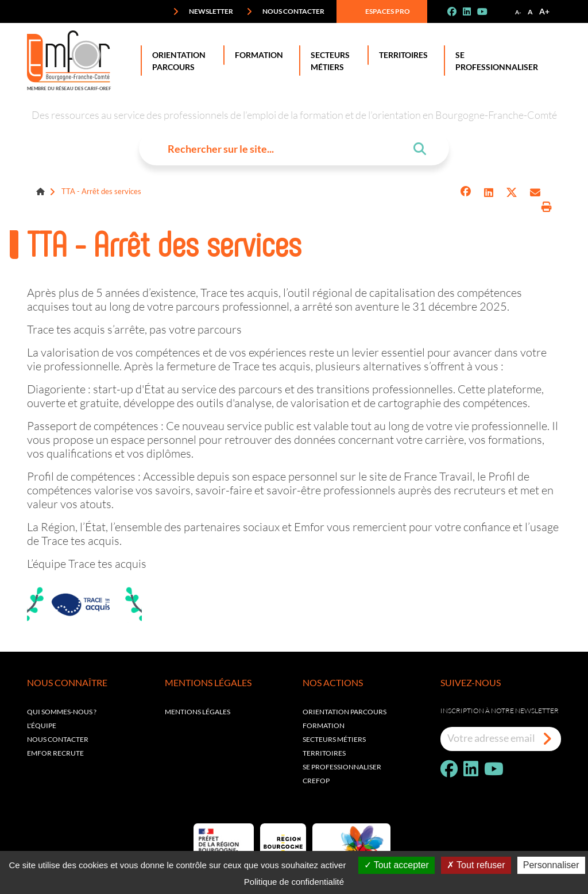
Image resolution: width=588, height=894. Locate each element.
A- (518, 12)
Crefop (316, 781)
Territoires (401, 55)
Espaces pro (380, 11)
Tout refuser (476, 865)
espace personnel (295, 476)
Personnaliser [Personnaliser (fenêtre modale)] (551, 865)
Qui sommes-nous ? (62, 712)
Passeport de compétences (93, 425)
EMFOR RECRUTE (55, 753)
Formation (257, 55)
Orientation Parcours (177, 61)
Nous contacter (285, 11)
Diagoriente (56, 389)
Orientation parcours (345, 712)
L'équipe (42, 725)
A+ (544, 11)
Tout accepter (396, 865)
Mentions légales (198, 712)
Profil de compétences (81, 476)
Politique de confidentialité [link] (294, 882)
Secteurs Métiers (328, 61)
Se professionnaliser (494, 61)
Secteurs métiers (334, 739)
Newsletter (203, 11)
